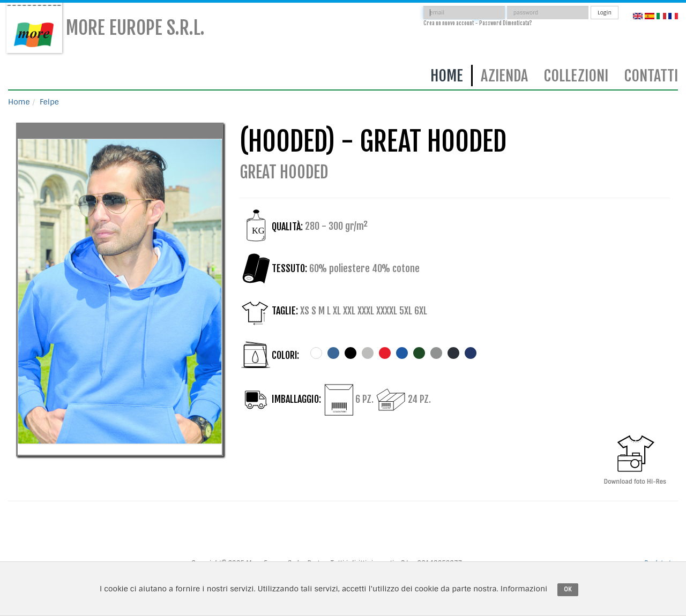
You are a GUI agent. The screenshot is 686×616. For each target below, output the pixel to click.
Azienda (504, 76)
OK (568, 589)
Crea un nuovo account (449, 23)
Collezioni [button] (576, 76)
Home (447, 76)
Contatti (651, 76)
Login (605, 13)
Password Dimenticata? (506, 23)
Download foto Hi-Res (635, 457)
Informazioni (524, 589)
